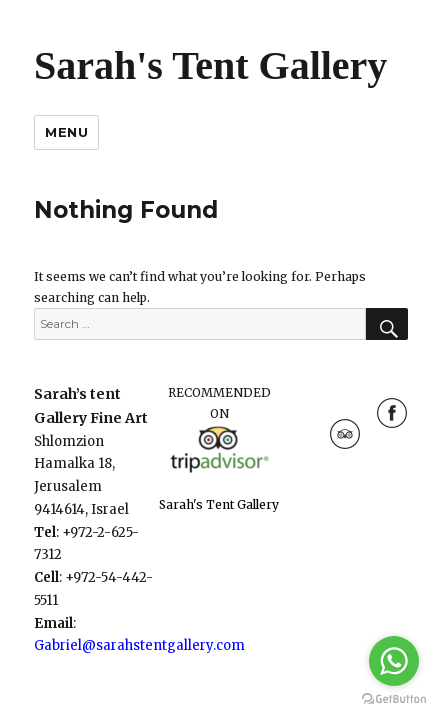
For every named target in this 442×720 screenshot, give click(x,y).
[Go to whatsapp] (394, 661)
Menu (66, 132)
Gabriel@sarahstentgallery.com (139, 645)
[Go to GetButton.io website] (394, 699)
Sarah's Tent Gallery (210, 65)
